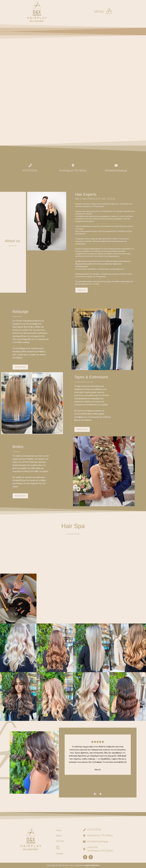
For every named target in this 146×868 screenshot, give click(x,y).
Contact (60, 853)
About (59, 837)
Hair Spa (73, 526)
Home (59, 831)
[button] (109, 12)
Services (60, 842)
